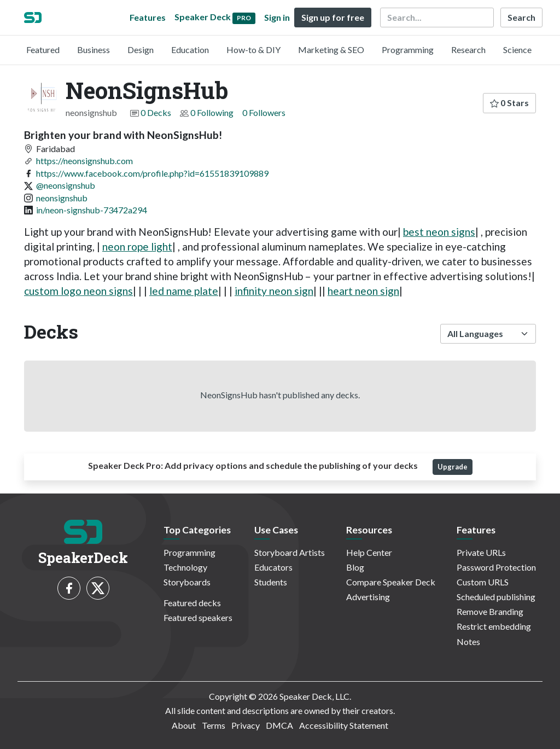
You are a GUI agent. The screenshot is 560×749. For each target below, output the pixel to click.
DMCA (279, 725)
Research (468, 50)
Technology (185, 567)
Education (190, 50)
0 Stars (509, 103)
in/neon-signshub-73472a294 (92, 210)
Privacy (246, 725)
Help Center (369, 552)
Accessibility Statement (344, 725)
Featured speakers (198, 617)
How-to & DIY (253, 50)
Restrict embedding (494, 626)
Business (94, 50)
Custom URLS (483, 582)
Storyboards (187, 582)
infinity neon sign (274, 291)
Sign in (277, 17)
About (184, 725)
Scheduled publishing (496, 597)
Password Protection (496, 567)
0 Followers (264, 112)
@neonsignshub (66, 185)
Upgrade (453, 467)
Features (148, 17)
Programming (408, 50)
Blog (355, 567)
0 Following (212, 112)
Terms (214, 725)
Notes (468, 641)
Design (141, 50)
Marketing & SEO (331, 50)
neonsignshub (62, 198)
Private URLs (481, 552)
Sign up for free (333, 17)
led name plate (184, 291)
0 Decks (156, 112)
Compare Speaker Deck (391, 582)
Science (517, 50)
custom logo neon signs (78, 291)
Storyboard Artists (290, 552)
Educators (273, 567)
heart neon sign (363, 291)
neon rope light (137, 246)
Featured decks (192, 603)
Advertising (368, 597)
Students (271, 582)
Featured (43, 50)
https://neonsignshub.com (84, 161)
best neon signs (439, 232)
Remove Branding (490, 611)
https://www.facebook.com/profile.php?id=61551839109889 (152, 173)
